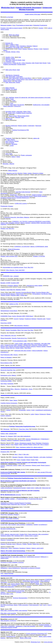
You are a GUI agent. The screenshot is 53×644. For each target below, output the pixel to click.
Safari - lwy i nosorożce (25, 465)
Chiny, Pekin (9, 154)
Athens (5, 50)
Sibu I (16, 454)
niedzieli (8, 410)
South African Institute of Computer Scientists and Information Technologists (23, 463)
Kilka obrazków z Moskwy (21, 326)
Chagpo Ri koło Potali (11, 345)
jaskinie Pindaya (28, 445)
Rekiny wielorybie (8, 106)
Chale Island (13, 105)
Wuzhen (20, 173)
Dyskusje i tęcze (11, 544)
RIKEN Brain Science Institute (31, 581)
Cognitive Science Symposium (9, 403)
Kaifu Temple (43, 63)
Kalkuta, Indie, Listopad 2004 (9, 434)
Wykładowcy (4, 568)
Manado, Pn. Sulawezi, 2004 (8, 436)
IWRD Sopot (9, 119)
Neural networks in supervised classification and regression (18, 481)
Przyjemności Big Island (35, 499)
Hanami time (4, 548)
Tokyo (22, 584)
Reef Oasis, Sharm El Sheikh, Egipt (15, 60)
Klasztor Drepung (31, 346)
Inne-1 (45, 605)
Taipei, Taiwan (13, 400)
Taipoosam (38, 126)
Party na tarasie (10, 143)
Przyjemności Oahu (22, 499)
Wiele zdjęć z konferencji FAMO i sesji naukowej (14, 611)
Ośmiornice (17, 106)
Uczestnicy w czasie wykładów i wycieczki (12, 562)
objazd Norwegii (9, 574)
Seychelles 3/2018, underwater (14, 112)
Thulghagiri (8, 138)
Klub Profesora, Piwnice (12, 141)
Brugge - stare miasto (6, 519)
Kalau (21, 445)
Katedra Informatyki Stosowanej (29, 8)
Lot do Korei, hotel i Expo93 (8, 525)
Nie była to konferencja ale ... (9, 529)
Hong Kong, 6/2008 (6, 323)
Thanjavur (3, 440)
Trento (12, 99)
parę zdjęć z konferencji (19, 557)
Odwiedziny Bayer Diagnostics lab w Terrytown (13, 504)
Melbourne (44, 557)
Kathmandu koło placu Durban (23, 351)
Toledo (18, 157)
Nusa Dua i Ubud (24, 429)
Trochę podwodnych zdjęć (20, 341)
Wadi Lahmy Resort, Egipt (13, 70)
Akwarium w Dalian (38, 173)
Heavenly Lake (41, 319)
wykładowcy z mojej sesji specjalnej (26, 626)
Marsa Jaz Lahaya (14, 35)
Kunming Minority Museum (8, 294)
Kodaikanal (16, 440)
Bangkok (15, 457)
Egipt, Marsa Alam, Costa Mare (14, 77)
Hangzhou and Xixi (12, 173)
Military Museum (13, 171)
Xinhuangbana (36, 294)
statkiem (3, 592)
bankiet (36, 525)
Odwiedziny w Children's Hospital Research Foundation (16, 503)
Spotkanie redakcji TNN (7, 536)
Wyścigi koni (13, 195)
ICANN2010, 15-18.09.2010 (22, 247)
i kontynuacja (10, 540)
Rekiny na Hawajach (6, 357)
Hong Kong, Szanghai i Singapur (10, 515)
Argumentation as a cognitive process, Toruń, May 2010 (18, 267)
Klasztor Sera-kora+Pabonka (17, 346)
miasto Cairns (31, 488)
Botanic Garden (23, 126)
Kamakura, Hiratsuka (26, 46)
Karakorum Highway (31, 319)
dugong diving (20, 80)
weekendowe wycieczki (33, 557)
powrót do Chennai (25, 440)
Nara (37, 460)
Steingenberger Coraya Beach (9, 311)
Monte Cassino (45, 465)
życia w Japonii (15, 584)
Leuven (12, 146)
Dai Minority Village (47, 294)
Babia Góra (36, 544)
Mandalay (39, 443)
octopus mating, (11, 80)
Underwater (31, 126)
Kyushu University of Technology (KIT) (37, 634)
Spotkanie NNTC (19, 536)
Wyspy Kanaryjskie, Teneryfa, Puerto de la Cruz (14, 338)
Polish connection (23, 605)
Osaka (33, 460)
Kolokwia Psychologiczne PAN (20, 130)
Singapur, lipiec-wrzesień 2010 (9, 256)
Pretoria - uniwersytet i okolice (9, 465)
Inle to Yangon (44, 445)
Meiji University (35, 582)
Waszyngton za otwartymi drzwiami (31, 568)
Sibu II (21, 454)
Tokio (18, 46)
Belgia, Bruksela (10, 88)
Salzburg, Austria (10, 59)
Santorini (46, 49)
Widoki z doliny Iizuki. (26, 638)
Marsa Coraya (13, 116)
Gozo (17, 45)
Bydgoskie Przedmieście (40, 25)
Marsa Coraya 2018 (23, 116)
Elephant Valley (15, 295)
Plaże (29, 112)
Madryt (14, 157)
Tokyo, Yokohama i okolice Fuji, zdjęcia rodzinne (29, 447)
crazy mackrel (29, 80)
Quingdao (19, 592)
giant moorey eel (38, 80)
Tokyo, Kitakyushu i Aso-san (8, 336)
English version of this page (33, 14)
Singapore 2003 (5, 452)
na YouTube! (10, 17)
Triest (12, 103)
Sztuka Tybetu (19, 348)
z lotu (9, 584)
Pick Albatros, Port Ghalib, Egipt (14, 47)
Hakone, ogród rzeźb (37, 548)
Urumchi (16, 319)
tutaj (20, 57)
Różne (2, 467)
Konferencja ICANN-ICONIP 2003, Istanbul (13, 472)
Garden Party (24, 534)
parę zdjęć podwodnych (24, 436)
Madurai (9, 440)
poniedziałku (22, 410)
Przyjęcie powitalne (44, 625)
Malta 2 (13, 45)
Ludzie (32, 414)
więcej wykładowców (14, 568)
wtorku (29, 410)
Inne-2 (49, 605)
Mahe (25, 112)
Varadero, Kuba (10, 57)
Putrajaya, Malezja (13, 286)
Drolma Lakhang (43, 345)
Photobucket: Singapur (7, 206)
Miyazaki (18, 117)
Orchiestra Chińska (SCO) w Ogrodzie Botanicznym (15, 198)
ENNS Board (29, 316)
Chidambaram (45, 439)
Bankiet (30, 544)
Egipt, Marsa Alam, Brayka (13, 82)
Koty (14, 25)
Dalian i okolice (28, 173)
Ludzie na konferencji (6, 488)
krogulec (41, 28)
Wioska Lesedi (36, 465)
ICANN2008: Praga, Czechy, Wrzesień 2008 (13, 316)
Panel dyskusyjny (34, 605)
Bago (34, 443)
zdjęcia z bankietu (25, 223)
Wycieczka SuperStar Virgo (8, 370)
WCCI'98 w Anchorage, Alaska (9, 605)
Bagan (16, 445)
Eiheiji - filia (39, 584)
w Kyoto (29, 587)
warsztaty (11, 495)
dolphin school (7, 81)
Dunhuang (3, 320)
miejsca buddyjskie (37, 351)
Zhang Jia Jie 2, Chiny (19, 63)
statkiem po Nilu (14, 304)
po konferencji (43, 525)
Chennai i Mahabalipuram (33, 439)
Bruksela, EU (9, 43)
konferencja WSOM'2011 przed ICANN (39, 221)
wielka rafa (38, 488)
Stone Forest (20, 294)
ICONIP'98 (48, 580)
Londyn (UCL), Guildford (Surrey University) (20, 113)
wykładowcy (30, 525)
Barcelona (14, 144)
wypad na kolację (37, 195)
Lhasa (16, 344)
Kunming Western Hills (42, 292)
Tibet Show (28, 348)
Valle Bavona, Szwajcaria (12, 75)
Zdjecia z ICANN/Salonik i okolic (39, 247)
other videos (18, 81)
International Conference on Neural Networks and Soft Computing (20, 491)
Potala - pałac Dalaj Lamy (26, 344)
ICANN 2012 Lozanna (21, 203)
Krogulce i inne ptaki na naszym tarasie (11, 28)
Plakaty (25, 544)
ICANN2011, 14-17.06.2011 (20, 221)
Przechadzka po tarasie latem (24, 25)
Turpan (48, 319)
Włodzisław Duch (8, 8)
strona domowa (48, 642)
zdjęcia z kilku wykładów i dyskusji (10, 223)
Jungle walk (24, 295)
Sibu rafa (26, 454)
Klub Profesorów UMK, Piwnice (9, 355)
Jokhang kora (27, 345)
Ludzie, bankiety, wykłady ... (8, 499)
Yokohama (12, 46)
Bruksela (16, 519)
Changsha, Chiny (10, 62)
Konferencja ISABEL (6, 381)
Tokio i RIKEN (11, 140)
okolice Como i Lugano (31, 536)
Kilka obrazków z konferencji (8, 621)
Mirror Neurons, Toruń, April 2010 (15, 270)
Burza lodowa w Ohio (6, 363)
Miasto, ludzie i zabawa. (7, 509)
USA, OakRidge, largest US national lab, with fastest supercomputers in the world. (28, 98)
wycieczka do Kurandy (19, 488)
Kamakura (22, 548)
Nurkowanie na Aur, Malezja (8, 375)
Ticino (14, 100)
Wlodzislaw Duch (36, 642)
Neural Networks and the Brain (16, 591)
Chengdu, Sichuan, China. (13, 52)
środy (33, 410)
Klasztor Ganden (41, 346)
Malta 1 (7, 45)
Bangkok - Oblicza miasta (26, 457)
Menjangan (6, 429)
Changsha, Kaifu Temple (32, 63)
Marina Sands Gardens (40, 196)
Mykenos (30, 49)
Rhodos (36, 49)
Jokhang (20, 345)
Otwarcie (3, 540)
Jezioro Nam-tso (10, 348)
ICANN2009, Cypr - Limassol (11, 276)
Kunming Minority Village (28, 292)
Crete (41, 49)
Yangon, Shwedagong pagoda (23, 443)
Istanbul (25, 49)
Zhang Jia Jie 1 (8, 63)
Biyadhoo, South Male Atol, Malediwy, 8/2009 (13, 290)
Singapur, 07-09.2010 (39, 256)
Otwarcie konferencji (6, 557)
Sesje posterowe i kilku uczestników (38, 534)
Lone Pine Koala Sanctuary (23, 192)
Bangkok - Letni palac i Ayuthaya (43, 457)
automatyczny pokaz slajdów (34, 286)
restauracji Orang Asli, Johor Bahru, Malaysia (17, 217)
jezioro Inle (36, 445)
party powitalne (21, 525)
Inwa (12, 445)
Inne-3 (2, 606)
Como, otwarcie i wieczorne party (10, 534)
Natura (37, 414)
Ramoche (34, 345)
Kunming (18, 292)
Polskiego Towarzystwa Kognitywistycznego (22, 426)
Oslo (2, 574)
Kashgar (22, 319)
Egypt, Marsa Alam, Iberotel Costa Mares (20, 78)
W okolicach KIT (11, 636)
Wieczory (19, 544)
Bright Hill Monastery (14, 249)
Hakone (35, 46)
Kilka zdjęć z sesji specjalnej (8, 613)
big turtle (46, 80)
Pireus (20, 49)
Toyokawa (14, 585)
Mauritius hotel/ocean (11, 126)
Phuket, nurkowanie (26, 155)
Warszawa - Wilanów (8, 164)
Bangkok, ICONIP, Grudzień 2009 (10, 283)
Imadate (23, 460)
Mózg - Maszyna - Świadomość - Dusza (21, 389)
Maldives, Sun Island (11, 89)
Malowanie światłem (6, 25)
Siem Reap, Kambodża (7, 384)
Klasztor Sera (4, 346)
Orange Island (21, 64)
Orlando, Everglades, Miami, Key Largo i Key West (19, 330)
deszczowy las (46, 488)
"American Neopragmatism (20, 598)
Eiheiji (28, 460)
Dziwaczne (43, 414)
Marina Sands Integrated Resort (24, 196)
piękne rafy (36, 138)
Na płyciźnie (21, 105)
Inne (41, 605)
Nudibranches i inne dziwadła (41, 105)
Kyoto (18, 460)
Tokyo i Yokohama (13, 548)
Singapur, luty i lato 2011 (7, 229)
